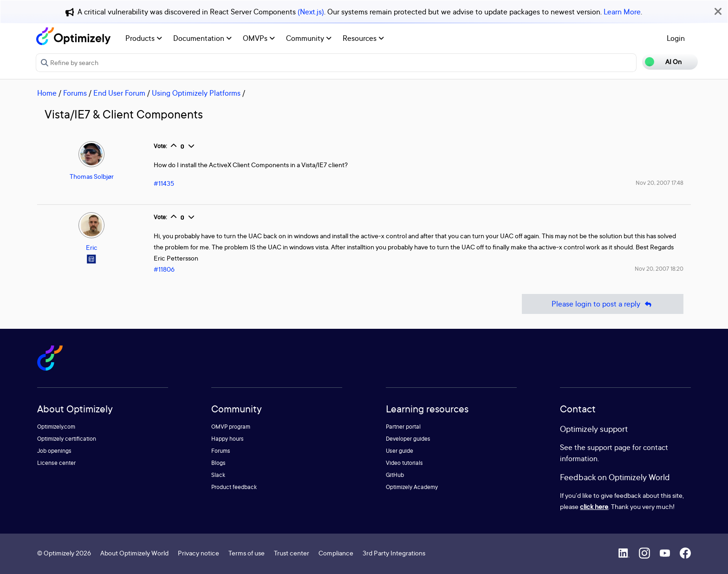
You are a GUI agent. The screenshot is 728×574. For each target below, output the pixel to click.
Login (676, 38)
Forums (75, 93)
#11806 (164, 269)
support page (609, 447)
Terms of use (247, 553)
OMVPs (259, 38)
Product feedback (234, 487)
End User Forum (119, 93)
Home (47, 93)
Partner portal (403, 427)
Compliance (336, 553)
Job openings (54, 451)
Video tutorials (404, 463)
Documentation (202, 38)
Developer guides (408, 439)
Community (309, 38)
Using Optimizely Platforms (196, 93)
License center (56, 463)
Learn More (622, 12)
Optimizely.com (56, 427)
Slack (218, 475)
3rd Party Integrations (394, 553)
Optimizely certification (67, 439)
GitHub (395, 475)
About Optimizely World (134, 553)
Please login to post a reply (603, 304)
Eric (92, 247)
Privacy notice (198, 553)
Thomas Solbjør (92, 176)
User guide (400, 451)
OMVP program (231, 427)
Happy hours (227, 439)
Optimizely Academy (412, 487)
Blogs (218, 463)
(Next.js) (311, 12)
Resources (363, 38)
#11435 (164, 183)
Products (144, 38)
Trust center (292, 553)
